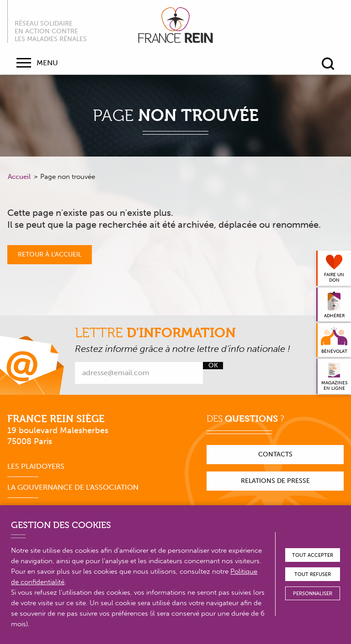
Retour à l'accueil (50, 254)
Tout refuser (313, 574)
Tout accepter (313, 555)
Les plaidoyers (36, 466)
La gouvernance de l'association (73, 487)
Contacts (275, 454)
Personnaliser (313, 594)
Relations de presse (275, 481)
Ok (213, 366)
